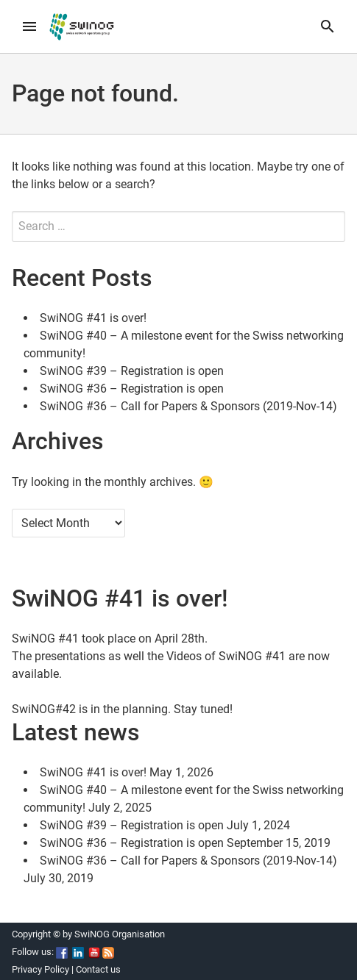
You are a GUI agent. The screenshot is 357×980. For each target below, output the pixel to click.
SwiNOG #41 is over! (93, 318)
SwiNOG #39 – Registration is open (132, 371)
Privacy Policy (40, 969)
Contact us (98, 969)
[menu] (29, 26)
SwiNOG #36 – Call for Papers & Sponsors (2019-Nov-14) (188, 406)
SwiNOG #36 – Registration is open (132, 389)
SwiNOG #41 (45, 639)
